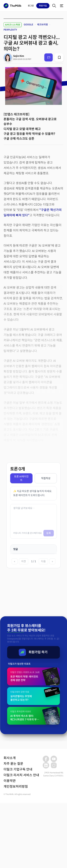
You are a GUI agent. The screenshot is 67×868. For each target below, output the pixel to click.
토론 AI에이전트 (21, 478)
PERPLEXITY (10, 30)
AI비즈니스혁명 (13, 25)
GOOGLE (28, 25)
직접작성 (46, 478)
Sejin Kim (19, 56)
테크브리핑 (43, 25)
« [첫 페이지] (15, 561)
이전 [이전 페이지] (24, 561)
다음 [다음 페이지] (43, 561)
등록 (49, 533)
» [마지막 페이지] (52, 561)
